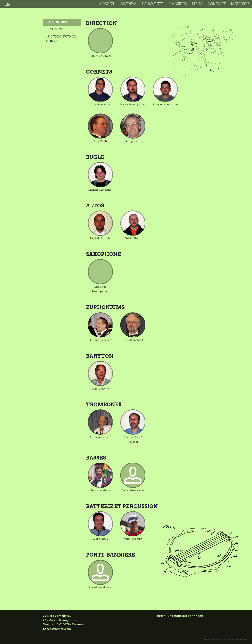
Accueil (107, 4)
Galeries (178, 4)
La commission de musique (61, 39)
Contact (217, 4)
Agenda (128, 4)
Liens (197, 4)
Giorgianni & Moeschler (236, 639)
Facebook (196, 616)
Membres (240, 4)
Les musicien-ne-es (61, 22)
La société (153, 4)
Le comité (54, 29)
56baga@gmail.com (57, 629)
